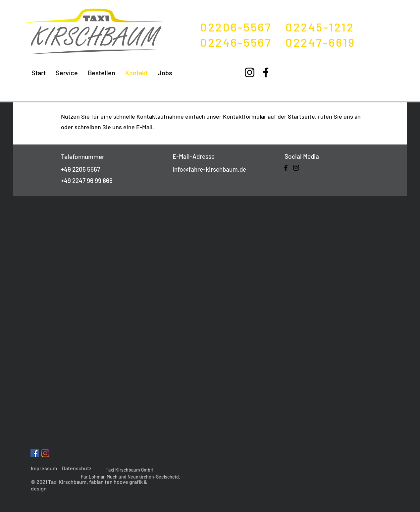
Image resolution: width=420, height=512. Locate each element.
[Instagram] (250, 72)
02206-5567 (243, 27)
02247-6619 (320, 42)
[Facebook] (266, 72)
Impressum (44, 468)
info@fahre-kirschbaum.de (209, 169)
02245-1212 (320, 27)
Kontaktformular (245, 116)
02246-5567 (243, 42)
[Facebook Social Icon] (35, 453)
